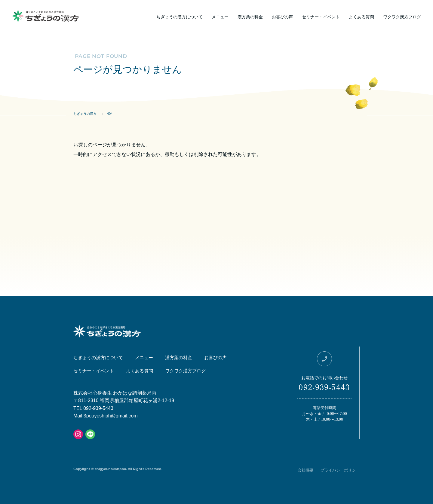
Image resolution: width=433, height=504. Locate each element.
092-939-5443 (324, 387)
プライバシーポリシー (340, 470)
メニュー (220, 17)
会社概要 (306, 470)
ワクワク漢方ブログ (402, 17)
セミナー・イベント (321, 17)
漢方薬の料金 (250, 17)
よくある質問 (361, 17)
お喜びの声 (282, 17)
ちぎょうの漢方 (85, 114)
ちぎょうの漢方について (180, 17)
